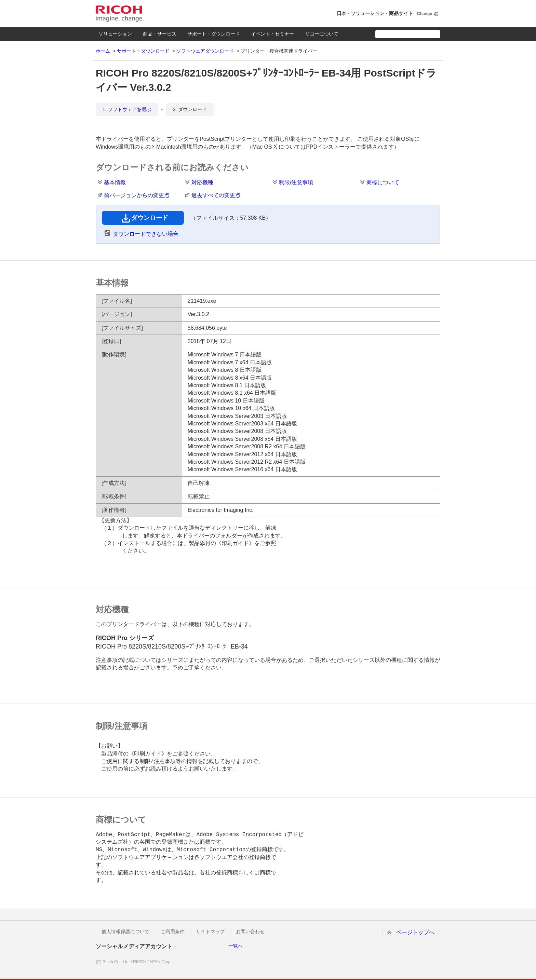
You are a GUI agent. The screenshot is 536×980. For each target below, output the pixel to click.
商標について (383, 182)
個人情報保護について (125, 931)
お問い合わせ (250, 931)
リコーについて (322, 34)
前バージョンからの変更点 (137, 195)
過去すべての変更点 (216, 195)
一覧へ (236, 946)
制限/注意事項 (296, 182)
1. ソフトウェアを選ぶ (127, 109)
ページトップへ (415, 932)
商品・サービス (160, 34)
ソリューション (115, 34)
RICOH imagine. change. (120, 14)
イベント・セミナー (272, 34)
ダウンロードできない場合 (146, 234)
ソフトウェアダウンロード (205, 51)
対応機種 (202, 182)
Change (425, 14)
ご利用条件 (173, 931)
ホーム (103, 51)
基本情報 (115, 182)
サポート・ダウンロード (214, 34)
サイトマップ (210, 931)
